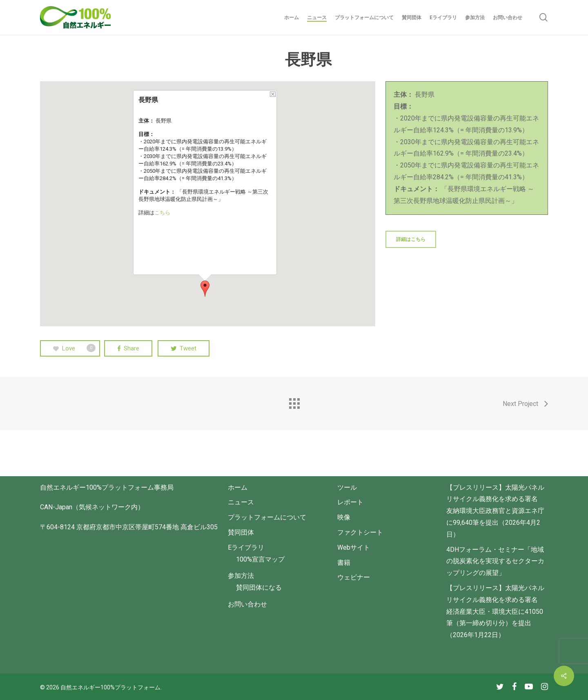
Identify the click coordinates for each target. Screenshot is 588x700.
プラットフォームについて (267, 517)
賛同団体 (241, 532)
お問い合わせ (247, 604)
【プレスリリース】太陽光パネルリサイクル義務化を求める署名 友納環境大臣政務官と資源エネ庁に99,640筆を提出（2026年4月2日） (495, 511)
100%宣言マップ (260, 559)
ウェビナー (354, 577)
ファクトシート (360, 532)
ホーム (238, 487)
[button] (205, 289)
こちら (162, 213)
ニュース (241, 502)
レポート (350, 502)
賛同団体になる (259, 587)
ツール (347, 487)
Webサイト (354, 547)
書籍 (344, 563)
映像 (344, 517)
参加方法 (241, 576)
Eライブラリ (246, 547)
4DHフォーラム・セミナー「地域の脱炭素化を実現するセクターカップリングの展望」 (495, 561)
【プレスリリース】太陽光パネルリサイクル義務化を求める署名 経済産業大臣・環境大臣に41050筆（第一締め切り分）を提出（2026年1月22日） (495, 611)
